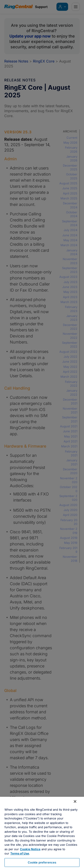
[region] (42, 832)
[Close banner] (75, 801)
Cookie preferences (42, 862)
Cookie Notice (30, 849)
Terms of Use (20, 853)
